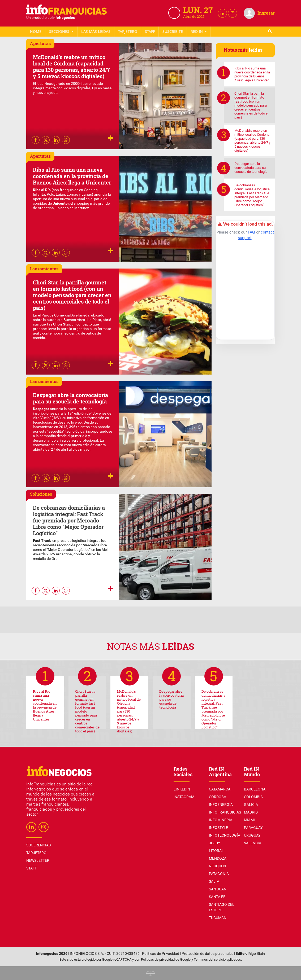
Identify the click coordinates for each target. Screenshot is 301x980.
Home (36, 31)
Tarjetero (128, 31)
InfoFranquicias (225, 812)
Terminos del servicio (210, 959)
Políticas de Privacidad (161, 954)
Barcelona (255, 789)
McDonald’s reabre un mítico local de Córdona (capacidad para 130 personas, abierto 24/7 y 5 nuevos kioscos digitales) (71, 67)
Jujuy (214, 843)
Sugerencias (38, 845)
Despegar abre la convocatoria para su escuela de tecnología (70, 398)
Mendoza (218, 858)
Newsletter (173, 31)
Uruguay (252, 835)
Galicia (251, 805)
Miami (249, 820)
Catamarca (220, 789)
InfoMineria (221, 820)
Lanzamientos (44, 269)
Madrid (251, 812)
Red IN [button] (197, 31)
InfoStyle (218, 828)
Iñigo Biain (256, 954)
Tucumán (218, 918)
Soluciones (41, 494)
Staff (150, 31)
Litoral (216, 851)
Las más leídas (96, 31)
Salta (214, 881)
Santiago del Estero (222, 907)
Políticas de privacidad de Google (166, 959)
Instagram (184, 797)
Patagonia (219, 874)
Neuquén (217, 866)
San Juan (218, 889)
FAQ (251, 232)
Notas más (151, 646)
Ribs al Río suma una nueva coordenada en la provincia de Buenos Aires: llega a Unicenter (72, 176)
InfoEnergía (221, 805)
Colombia (253, 797)
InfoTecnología (225, 835)
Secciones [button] (60, 31)
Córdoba (218, 797)
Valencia (253, 843)
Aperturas (40, 43)
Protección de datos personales (207, 954)
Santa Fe (217, 897)
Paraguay (253, 828)
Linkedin (182, 789)
